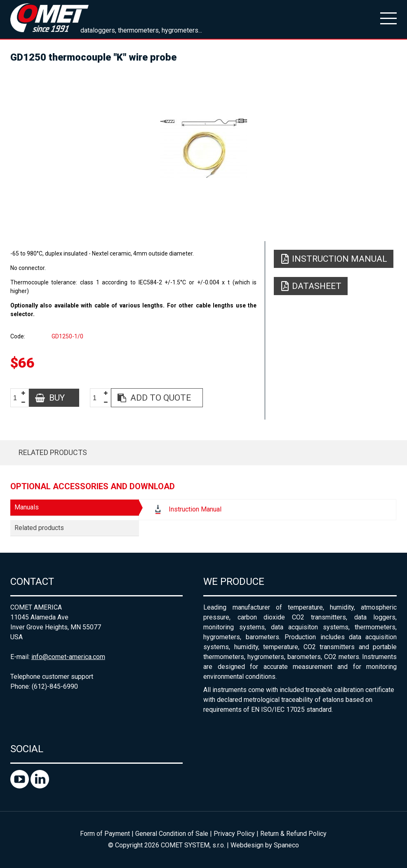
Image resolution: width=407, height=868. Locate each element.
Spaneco (286, 845)
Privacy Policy (234, 834)
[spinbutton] (18, 398)
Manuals (27, 507)
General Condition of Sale (172, 834)
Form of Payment (105, 834)
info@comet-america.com (68, 657)
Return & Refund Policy (293, 834)
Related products (53, 452)
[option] (204, 148)
